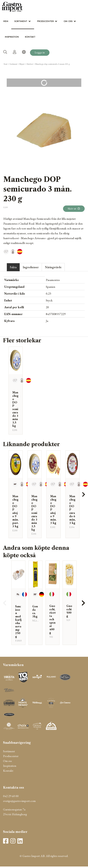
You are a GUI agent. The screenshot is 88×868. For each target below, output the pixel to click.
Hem (6, 21)
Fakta (13, 267)
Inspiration (12, 37)
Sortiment (21, 21)
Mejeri (22, 64)
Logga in (40, 53)
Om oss (68, 21)
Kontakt (30, 37)
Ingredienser (31, 267)
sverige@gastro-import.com (19, 801)
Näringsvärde (53, 267)
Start (6, 64)
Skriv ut (74, 209)
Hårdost (30, 64)
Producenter (45, 21)
